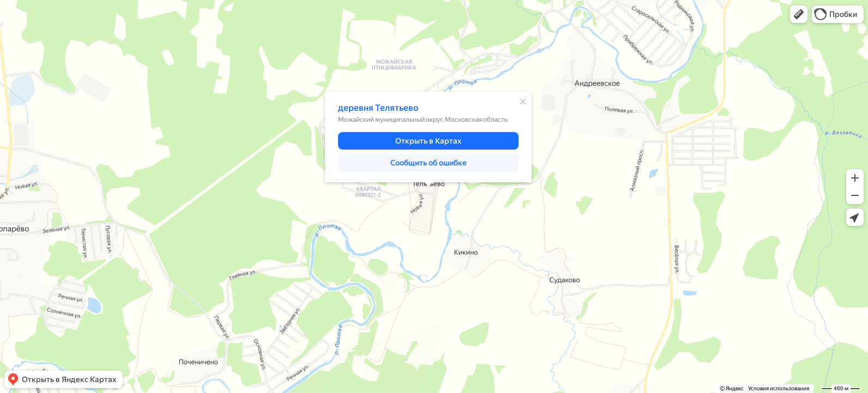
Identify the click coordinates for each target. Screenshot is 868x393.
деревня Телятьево (378, 108)
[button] (799, 14)
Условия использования (779, 388)
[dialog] (428, 137)
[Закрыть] (523, 102)
